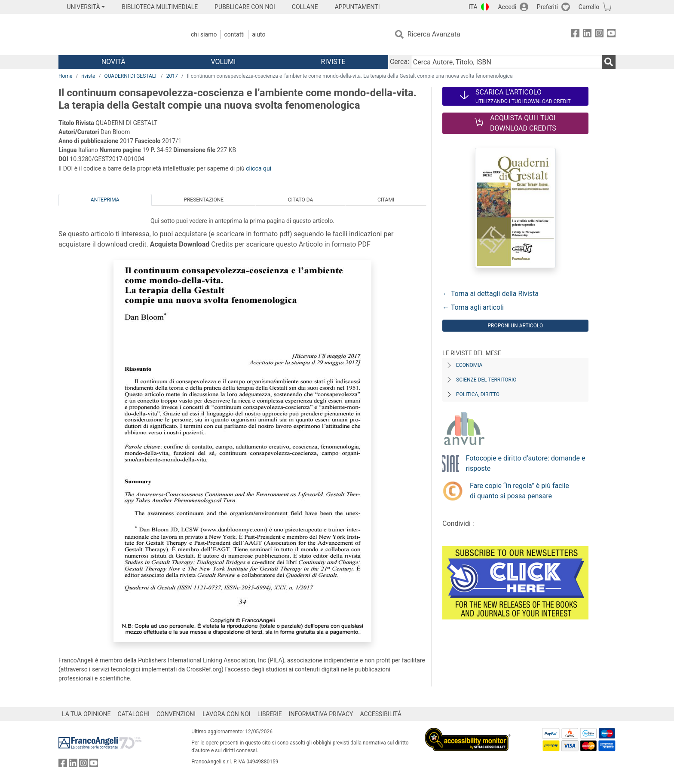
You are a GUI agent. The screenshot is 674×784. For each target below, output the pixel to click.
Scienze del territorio (486, 380)
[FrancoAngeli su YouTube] (611, 35)
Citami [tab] (386, 200)
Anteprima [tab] (105, 200)
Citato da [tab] (300, 200)
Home (65, 76)
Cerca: (400, 62)
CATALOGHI (134, 714)
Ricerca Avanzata (434, 34)
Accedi (507, 7)
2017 (172, 76)
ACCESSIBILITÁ (381, 714)
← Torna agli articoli (473, 307)
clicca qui (259, 168)
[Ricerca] (609, 62)
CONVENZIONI (176, 714)
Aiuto (259, 34)
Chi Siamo (204, 34)
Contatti (234, 34)
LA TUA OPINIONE (86, 714)
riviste (88, 76)
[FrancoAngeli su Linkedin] (587, 35)
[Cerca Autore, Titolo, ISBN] (506, 62)
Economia (469, 365)
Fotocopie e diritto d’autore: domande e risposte (526, 463)
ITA (473, 7)
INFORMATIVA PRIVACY (321, 714)
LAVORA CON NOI (227, 714)
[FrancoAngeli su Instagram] (599, 35)
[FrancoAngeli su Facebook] (575, 35)
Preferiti (547, 7)
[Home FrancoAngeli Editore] (115, 34)
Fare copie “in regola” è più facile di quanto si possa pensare (519, 491)
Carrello (589, 7)
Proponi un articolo (515, 326)
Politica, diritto (478, 394)
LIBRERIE (270, 714)
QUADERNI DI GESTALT (130, 76)
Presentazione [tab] (204, 200)
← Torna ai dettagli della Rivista (490, 294)
